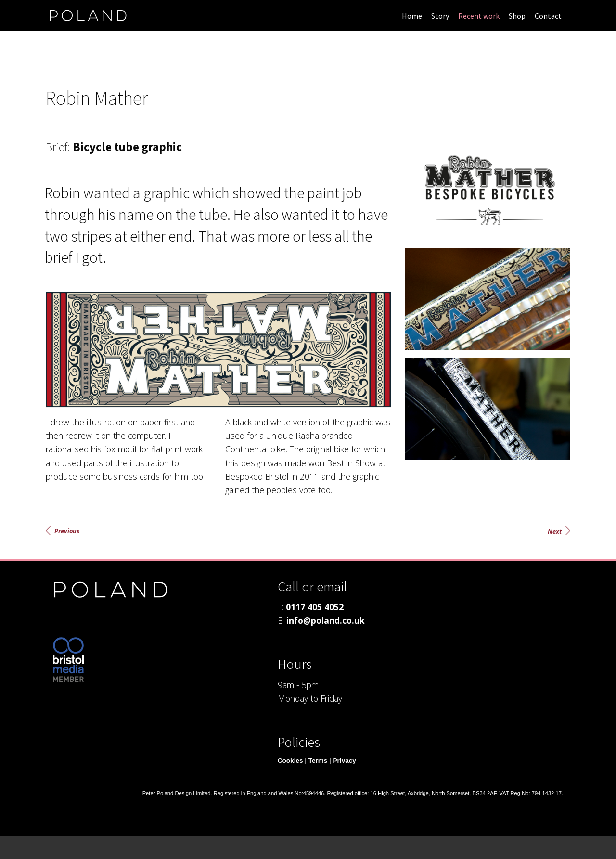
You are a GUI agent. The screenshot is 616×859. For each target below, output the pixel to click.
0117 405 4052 (315, 607)
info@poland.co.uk (326, 620)
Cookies (290, 761)
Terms (318, 761)
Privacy (345, 761)
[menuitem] (412, 15)
